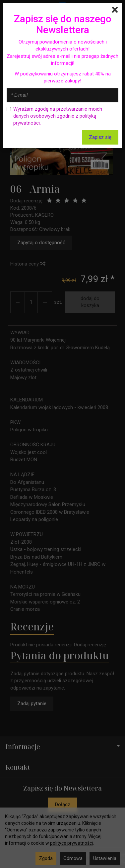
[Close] (115, 10)
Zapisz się (100, 137)
